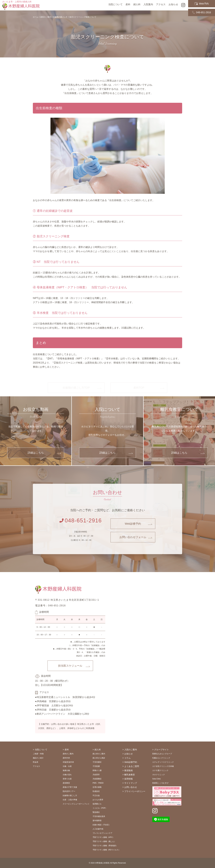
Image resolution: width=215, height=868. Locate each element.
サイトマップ (131, 783)
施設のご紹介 (38, 758)
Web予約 (201, 3)
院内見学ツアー (69, 791)
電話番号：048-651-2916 (50, 606)
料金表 (36, 762)
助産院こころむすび (160, 783)
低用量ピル (97, 804)
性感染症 (96, 791)
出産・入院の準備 (70, 800)
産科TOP (139, 388)
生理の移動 (97, 787)
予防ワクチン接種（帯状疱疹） (105, 846)
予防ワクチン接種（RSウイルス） (106, 850)
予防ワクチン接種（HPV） (103, 837)
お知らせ (129, 754)
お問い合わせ (131, 787)
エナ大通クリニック (160, 770)
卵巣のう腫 (97, 770)
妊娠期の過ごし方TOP (76, 388)
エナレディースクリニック (163, 762)
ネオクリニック (159, 775)
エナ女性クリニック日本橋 (163, 766)
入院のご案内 (131, 750)
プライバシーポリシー (135, 791)
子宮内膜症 (97, 762)
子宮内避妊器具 (99, 816)
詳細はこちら (36, 453)
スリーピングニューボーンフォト (76, 804)
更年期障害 (97, 821)
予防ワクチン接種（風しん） (104, 841)
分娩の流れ (67, 775)
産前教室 (66, 783)
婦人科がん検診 (99, 758)
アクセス (161, 5)
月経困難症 (97, 779)
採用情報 (129, 779)
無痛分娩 (66, 770)
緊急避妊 (96, 812)
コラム (128, 758)
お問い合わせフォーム (133, 537)
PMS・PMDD (98, 783)
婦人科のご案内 (99, 754)
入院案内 (148, 5)
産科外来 (66, 758)
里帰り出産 (67, 779)
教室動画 (129, 770)
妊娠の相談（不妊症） (102, 825)
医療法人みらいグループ (162, 754)
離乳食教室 (130, 775)
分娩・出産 (67, 766)
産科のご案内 (68, 754)
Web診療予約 (133, 524)
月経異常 (96, 775)
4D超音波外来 (68, 762)
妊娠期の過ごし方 (70, 796)
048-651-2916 (202, 8)
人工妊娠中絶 (98, 829)
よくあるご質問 (132, 766)
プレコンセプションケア (102, 833)
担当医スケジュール (70, 666)
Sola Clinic (157, 779)
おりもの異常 (98, 800)
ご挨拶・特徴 (38, 754)
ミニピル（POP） (100, 808)
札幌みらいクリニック (161, 758)
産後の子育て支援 (70, 787)
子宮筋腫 (96, 766)
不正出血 (96, 796)
